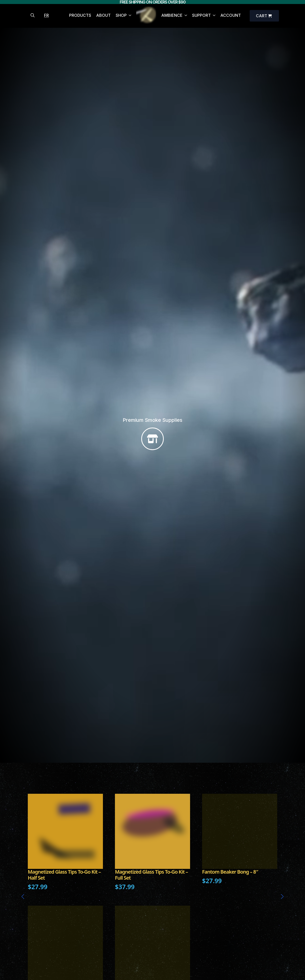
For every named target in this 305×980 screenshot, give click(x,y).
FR (46, 15)
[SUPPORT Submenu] (213, 16)
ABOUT (103, 16)
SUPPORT (201, 16)
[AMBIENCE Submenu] (185, 16)
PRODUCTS (80, 16)
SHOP (121, 16)
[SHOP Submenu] (129, 16)
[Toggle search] (33, 15)
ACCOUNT (231, 16)
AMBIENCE (172, 16)
